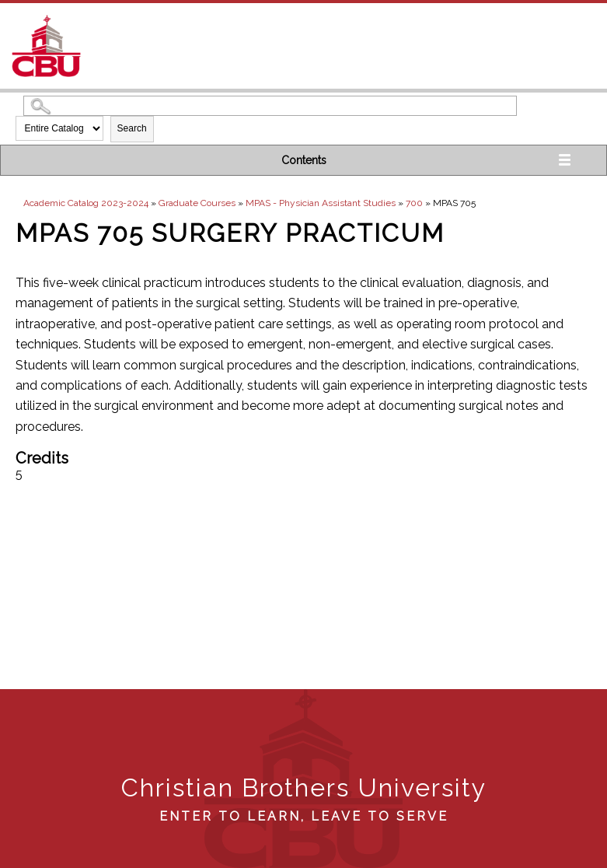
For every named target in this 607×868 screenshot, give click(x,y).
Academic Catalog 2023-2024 (86, 203)
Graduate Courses (197, 203)
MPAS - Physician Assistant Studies (321, 203)
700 (414, 203)
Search (132, 128)
